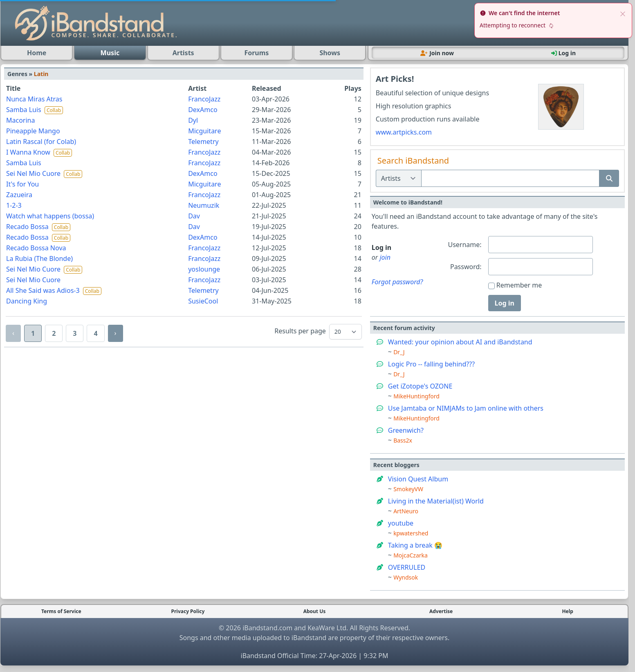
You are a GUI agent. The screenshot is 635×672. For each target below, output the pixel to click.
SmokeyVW (408, 489)
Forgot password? (397, 282)
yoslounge (204, 269)
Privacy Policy (188, 611)
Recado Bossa (28, 227)
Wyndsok (406, 577)
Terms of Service (61, 611)
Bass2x (403, 440)
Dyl (193, 120)
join (385, 257)
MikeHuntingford (416, 396)
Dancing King (27, 301)
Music (110, 53)
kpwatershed (411, 533)
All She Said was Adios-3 (44, 290)
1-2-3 (14, 205)
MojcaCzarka (411, 555)
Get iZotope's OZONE (420, 386)
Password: (466, 267)
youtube (401, 523)
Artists (183, 53)
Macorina (20, 120)
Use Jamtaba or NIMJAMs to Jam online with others (466, 408)
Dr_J (399, 352)
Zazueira (19, 195)
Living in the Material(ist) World (436, 501)
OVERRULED (407, 567)
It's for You (22, 184)
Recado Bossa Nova (36, 248)
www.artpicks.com (404, 132)
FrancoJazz (204, 99)
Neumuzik (204, 205)
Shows (330, 53)
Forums (256, 53)
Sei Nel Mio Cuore (34, 173)
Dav (194, 216)
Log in (505, 303)
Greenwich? (406, 430)
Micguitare (204, 131)
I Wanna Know (29, 152)
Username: (464, 245)
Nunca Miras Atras (34, 99)
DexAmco (203, 110)
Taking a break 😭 (415, 545)
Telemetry (203, 142)
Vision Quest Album (418, 479)
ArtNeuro (406, 511)
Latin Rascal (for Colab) (41, 142)
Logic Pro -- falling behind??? (431, 364)
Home (37, 53)
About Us (315, 611)
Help (568, 611)
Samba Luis (25, 110)
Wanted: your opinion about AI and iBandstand (460, 342)
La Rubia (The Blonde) (39, 258)
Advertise (441, 611)
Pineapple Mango (33, 131)
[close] (623, 13)
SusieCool (203, 301)
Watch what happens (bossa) (50, 216)
